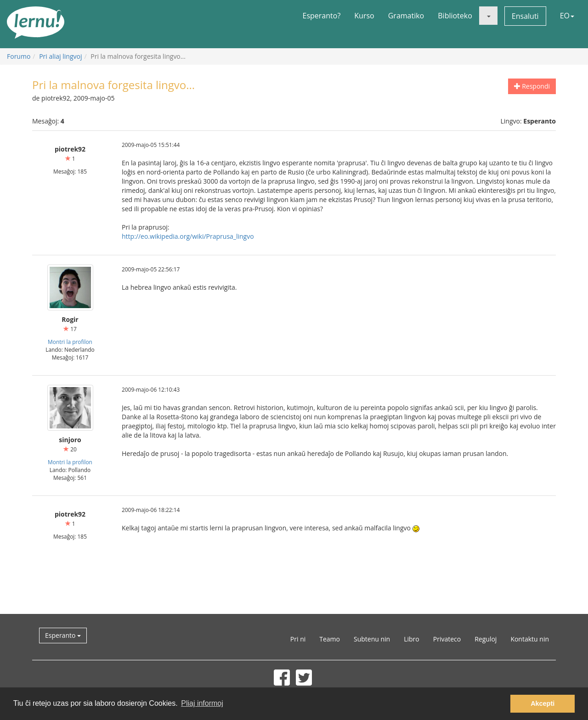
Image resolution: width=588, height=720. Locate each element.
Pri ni (298, 639)
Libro (412, 639)
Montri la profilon (70, 342)
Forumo (19, 56)
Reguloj (486, 639)
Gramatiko (406, 16)
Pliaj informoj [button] (202, 703)
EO (567, 16)
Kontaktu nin (530, 639)
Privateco (447, 639)
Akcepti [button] (543, 703)
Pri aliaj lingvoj (60, 56)
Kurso (364, 16)
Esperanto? (322, 16)
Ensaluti (525, 16)
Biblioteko (455, 16)
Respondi (532, 86)
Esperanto (63, 635)
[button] (488, 16)
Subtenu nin (372, 639)
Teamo (330, 639)
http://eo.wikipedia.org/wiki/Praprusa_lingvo (188, 236)
